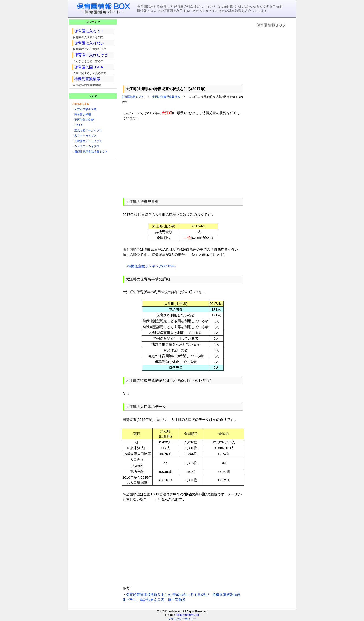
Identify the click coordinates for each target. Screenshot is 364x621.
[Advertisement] (183, 51)
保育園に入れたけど (91, 55)
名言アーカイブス (85, 136)
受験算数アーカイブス (88, 141)
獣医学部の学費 (84, 120)
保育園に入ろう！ (89, 31)
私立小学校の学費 (85, 109)
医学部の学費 (83, 115)
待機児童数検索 (87, 79)
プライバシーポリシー (182, 619)
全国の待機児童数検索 (166, 97)
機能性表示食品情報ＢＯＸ (91, 152)
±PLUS (79, 125)
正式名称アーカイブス (88, 130)
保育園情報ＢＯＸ (133, 97)
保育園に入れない (89, 43)
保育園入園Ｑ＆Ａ (89, 67)
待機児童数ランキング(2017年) (152, 266)
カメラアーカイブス (87, 146)
